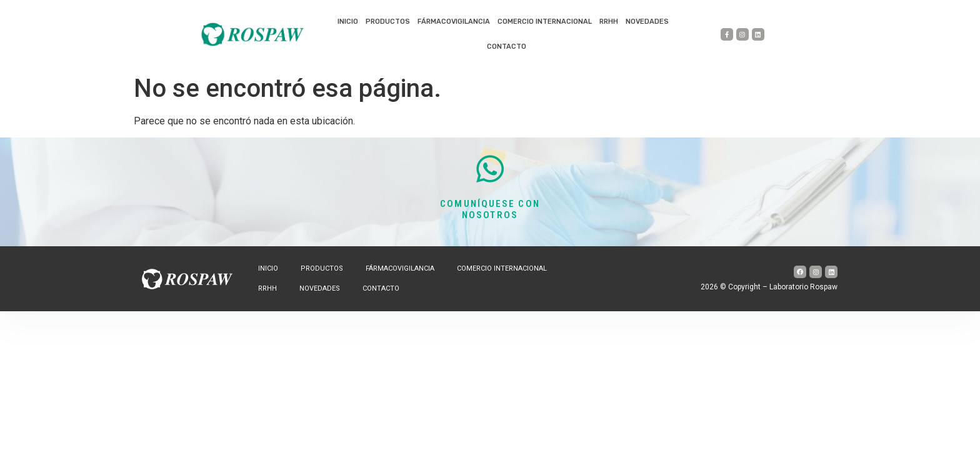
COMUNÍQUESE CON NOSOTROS (490, 209)
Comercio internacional (545, 22)
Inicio (348, 22)
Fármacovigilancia (454, 22)
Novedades (647, 22)
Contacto (507, 47)
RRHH (609, 22)
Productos (388, 22)
